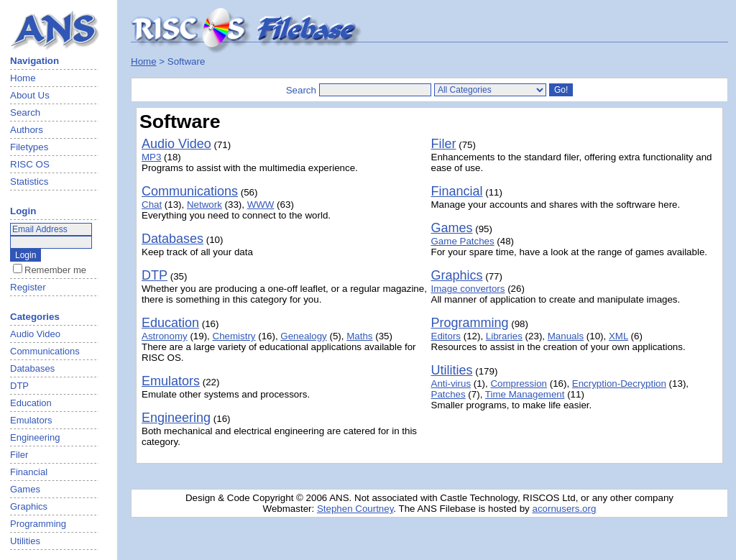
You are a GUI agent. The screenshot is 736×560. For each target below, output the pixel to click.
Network (204, 205)
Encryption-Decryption (619, 384)
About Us (30, 95)
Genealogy (303, 336)
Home (23, 78)
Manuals (566, 336)
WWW (261, 205)
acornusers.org (564, 509)
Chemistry (234, 336)
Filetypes (29, 147)
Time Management (525, 394)
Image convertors (468, 289)
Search (25, 113)
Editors (446, 336)
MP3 (151, 157)
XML (618, 336)
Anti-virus (451, 384)
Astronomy (165, 336)
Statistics (29, 182)
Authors (27, 130)
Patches (448, 394)
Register (28, 287)
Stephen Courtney (355, 509)
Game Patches (463, 241)
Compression (519, 384)
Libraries (504, 336)
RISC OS (30, 164)
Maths (359, 336)
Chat (152, 205)
